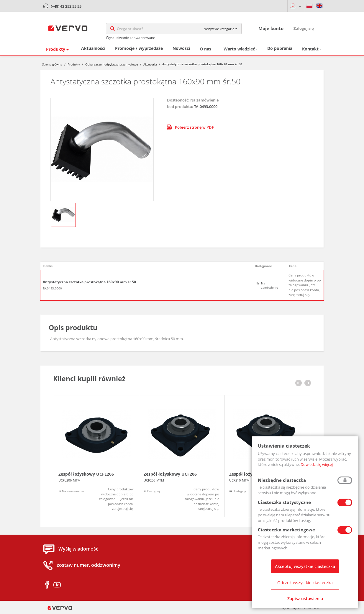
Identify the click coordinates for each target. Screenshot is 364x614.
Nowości (181, 48)
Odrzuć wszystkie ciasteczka (305, 583)
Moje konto (271, 28)
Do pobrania (280, 48)
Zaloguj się (304, 28)
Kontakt (310, 49)
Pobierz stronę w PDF (190, 127)
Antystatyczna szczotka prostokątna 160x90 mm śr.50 (89, 282)
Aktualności (93, 48)
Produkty (56, 49)
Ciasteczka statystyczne (284, 502)
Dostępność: (178, 100)
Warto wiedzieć (239, 49)
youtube (57, 585)
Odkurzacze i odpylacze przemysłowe (112, 64)
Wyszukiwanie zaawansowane (131, 38)
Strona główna (52, 64)
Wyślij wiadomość (78, 549)
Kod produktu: (180, 107)
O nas (205, 49)
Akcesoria (150, 64)
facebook (47, 585)
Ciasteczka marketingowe (286, 530)
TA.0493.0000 (52, 288)
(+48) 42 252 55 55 (66, 6)
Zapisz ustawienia (305, 599)
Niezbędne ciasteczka (282, 480)
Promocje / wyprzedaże (139, 48)
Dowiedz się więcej (317, 464)
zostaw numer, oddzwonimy (88, 565)
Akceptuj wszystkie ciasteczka (305, 566)
